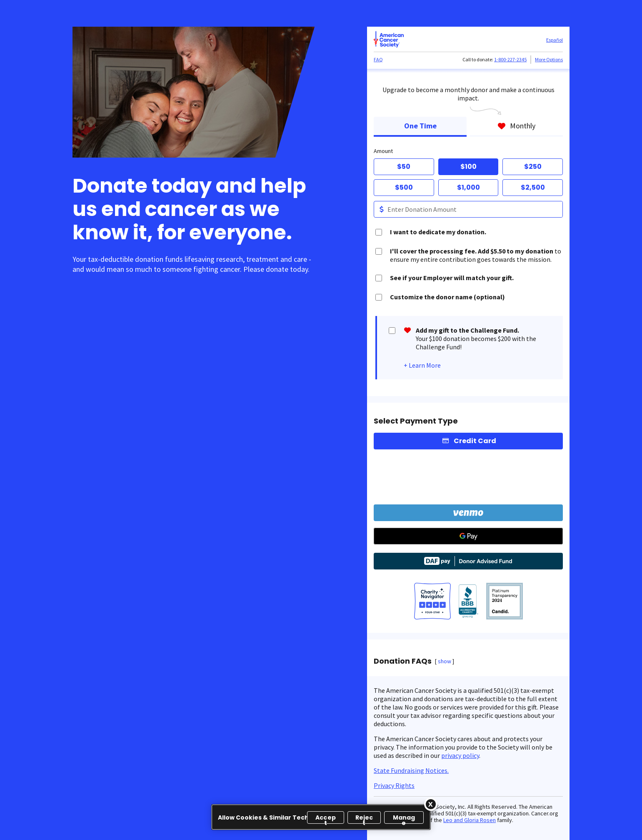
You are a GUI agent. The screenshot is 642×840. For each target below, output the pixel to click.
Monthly (516, 126)
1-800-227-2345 (510, 59)
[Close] (431, 804)
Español (555, 40)
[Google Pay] (468, 536)
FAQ (378, 59)
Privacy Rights (394, 785)
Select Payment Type (416, 421)
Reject (364, 819)
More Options (549, 59)
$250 (533, 167)
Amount (383, 151)
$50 (404, 167)
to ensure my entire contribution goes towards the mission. (476, 255)
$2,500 (533, 187)
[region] (321, 817)
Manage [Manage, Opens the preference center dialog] (404, 819)
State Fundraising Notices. (411, 770)
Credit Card (475, 441)
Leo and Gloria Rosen (470, 820)
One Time (420, 126)
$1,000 (468, 187)
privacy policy (460, 755)
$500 (404, 187)
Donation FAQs (403, 661)
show (445, 661)
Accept (326, 819)
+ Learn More (422, 365)
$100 (468, 167)
